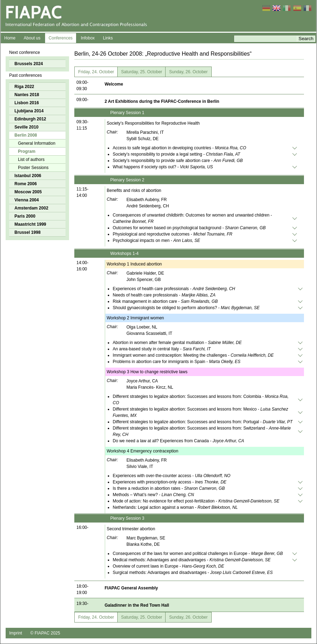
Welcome (114, 84)
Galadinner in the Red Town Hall (137, 605)
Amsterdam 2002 (31, 208)
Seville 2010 (26, 127)
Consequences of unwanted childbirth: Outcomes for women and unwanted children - (192, 218)
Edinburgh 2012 (30, 119)
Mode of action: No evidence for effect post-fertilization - (196, 501)
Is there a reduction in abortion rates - (169, 488)
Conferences (61, 38)
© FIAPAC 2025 (45, 633)
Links (108, 38)
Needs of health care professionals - (164, 295)
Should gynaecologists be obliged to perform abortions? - (186, 308)
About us (32, 38)
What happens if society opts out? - (163, 167)
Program (27, 151)
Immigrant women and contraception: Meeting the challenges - (193, 355)
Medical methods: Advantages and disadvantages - (192, 560)
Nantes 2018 (27, 95)
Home (10, 38)
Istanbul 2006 (28, 176)
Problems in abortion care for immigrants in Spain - (177, 362)
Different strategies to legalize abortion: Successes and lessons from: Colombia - (201, 400)
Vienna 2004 (27, 200)
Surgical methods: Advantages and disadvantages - (193, 573)
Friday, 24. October (96, 72)
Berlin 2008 (26, 135)
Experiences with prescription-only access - (170, 482)
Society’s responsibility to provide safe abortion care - (178, 161)
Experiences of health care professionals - (174, 289)
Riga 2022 (24, 87)
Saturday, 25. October (142, 72)
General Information (37, 143)
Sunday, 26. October (188, 72)
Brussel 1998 (27, 232)
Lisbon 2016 (27, 103)
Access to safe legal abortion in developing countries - (179, 148)
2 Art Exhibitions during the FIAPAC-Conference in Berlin (162, 101)
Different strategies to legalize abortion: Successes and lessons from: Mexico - (200, 412)
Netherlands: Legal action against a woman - (175, 507)
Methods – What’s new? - (153, 495)
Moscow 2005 (28, 192)
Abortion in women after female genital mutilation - (177, 343)
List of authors (31, 160)
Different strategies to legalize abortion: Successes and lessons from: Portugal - (203, 422)
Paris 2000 (25, 216)
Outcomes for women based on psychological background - (189, 228)
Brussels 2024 (29, 64)
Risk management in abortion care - (165, 301)
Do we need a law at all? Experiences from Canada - (178, 441)
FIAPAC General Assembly (131, 588)
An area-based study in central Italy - (162, 349)
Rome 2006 (26, 184)
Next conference (24, 52)
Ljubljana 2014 (29, 111)
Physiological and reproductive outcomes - (173, 234)
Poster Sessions (33, 168)
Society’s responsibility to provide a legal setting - (176, 154)
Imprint (16, 633)
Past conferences (26, 75)
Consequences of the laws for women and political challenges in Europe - (198, 554)
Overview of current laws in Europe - (168, 566)
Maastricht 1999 (30, 224)
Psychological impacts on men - (156, 240)
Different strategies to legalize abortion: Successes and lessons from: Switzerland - (202, 431)
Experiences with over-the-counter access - (172, 476)
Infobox (88, 38)
